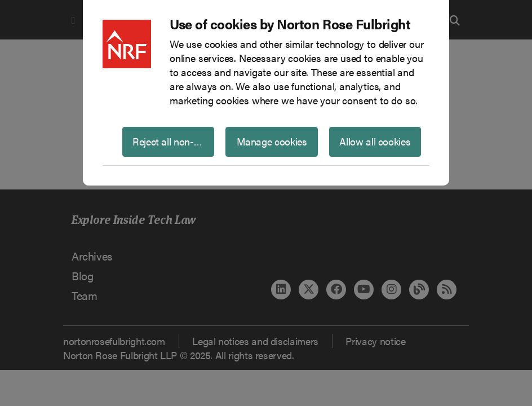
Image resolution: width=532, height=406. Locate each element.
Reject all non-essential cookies (173, 141)
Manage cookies (272, 141)
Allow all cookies (375, 141)
